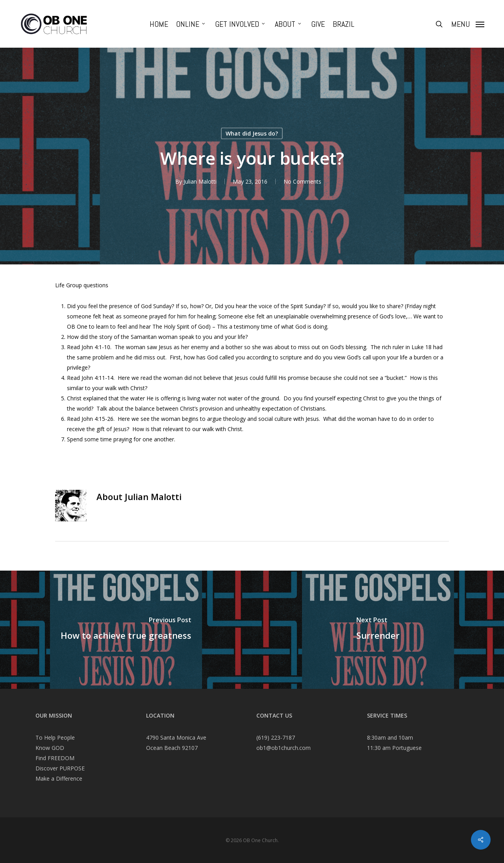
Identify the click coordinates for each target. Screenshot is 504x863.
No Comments (302, 181)
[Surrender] (378, 630)
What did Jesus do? (252, 133)
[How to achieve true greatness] (126, 630)
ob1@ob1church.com (283, 748)
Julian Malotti (200, 181)
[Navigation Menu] (468, 24)
